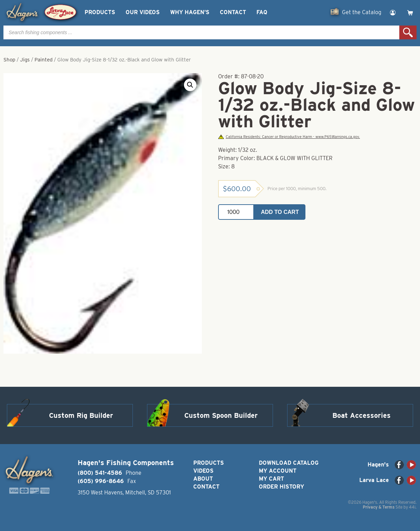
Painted (43, 60)
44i (412, 507)
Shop (9, 60)
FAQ (262, 12)
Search (408, 32)
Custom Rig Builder (81, 415)
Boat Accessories (362, 415)
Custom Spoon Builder (221, 415)
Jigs (25, 60)
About (203, 479)
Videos (203, 471)
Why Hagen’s (190, 12)
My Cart (271, 479)
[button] (190, 85)
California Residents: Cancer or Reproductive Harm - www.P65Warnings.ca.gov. (289, 137)
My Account (278, 471)
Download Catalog (289, 463)
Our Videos (143, 12)
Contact (233, 12)
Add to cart (280, 212)
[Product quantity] (236, 212)
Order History (281, 487)
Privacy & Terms (379, 507)
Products (100, 12)
